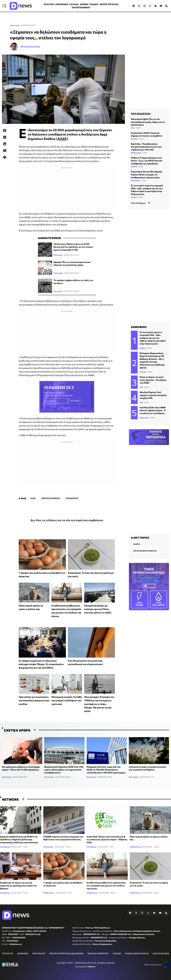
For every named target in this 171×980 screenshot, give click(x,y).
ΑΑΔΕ (62, 139)
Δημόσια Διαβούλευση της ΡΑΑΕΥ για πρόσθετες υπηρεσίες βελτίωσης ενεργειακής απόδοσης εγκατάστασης (19, 839)
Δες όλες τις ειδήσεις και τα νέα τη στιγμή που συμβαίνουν (67, 520)
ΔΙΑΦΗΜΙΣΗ (23, 953)
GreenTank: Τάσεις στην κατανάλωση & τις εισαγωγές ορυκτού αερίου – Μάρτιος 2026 (107, 839)
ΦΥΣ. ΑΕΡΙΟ (159, 599)
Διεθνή (134, 166)
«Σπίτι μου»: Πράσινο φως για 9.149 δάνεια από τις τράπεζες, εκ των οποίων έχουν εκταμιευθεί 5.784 (73, 247)
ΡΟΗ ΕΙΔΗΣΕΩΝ (141, 114)
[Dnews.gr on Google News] (156, 6)
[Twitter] (5, 137)
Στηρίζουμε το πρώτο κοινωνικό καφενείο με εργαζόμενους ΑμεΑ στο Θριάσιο (18, 885)
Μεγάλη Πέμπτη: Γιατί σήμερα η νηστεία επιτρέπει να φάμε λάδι (153, 395)
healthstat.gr (135, 847)
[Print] (5, 157)
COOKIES (117, 953)
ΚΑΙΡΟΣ (137, 544)
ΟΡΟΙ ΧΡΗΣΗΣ (39, 953)
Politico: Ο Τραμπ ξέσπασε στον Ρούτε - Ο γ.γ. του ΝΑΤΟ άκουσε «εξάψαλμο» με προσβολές (147, 161)
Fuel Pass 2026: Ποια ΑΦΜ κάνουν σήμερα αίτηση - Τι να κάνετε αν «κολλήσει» (153, 410)
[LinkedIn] (5, 144)
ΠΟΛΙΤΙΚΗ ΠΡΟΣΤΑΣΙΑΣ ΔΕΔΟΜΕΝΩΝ (66, 953)
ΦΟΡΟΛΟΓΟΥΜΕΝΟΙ (51, 498)
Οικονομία (15, 25)
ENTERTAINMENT (81, 7)
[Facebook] (5, 131)
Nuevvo (92, 966)
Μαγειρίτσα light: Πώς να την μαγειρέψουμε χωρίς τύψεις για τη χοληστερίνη (148, 122)
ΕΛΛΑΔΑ (74, 4)
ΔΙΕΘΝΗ (84, 4)
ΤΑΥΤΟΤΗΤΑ (8, 953)
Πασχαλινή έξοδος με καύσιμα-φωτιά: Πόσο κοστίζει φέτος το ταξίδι (98, 609)
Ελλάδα (134, 139)
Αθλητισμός (136, 153)
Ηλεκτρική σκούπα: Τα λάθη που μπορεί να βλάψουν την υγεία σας (67, 700)
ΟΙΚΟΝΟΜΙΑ (62, 4)
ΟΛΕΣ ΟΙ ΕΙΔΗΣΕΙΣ (161, 953)
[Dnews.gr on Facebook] (134, 6)
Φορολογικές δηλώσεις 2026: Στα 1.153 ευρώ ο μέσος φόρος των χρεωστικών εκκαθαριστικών (64, 770)
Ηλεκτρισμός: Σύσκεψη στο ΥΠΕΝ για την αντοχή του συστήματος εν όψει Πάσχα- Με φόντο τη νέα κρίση (99, 704)
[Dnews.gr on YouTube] (161, 6)
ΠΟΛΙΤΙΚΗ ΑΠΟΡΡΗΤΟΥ (98, 953)
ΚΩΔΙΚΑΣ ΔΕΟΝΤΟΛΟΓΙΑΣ (137, 953)
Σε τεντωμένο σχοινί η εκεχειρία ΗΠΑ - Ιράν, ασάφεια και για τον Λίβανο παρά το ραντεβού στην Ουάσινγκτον (153, 338)
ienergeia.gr (5, 847)
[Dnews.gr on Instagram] (145, 6)
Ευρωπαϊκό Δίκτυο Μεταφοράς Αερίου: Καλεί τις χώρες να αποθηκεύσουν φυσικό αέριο (147, 174)
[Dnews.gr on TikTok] (150, 6)
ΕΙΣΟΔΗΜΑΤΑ (72, 498)
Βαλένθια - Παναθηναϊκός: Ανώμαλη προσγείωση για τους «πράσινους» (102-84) (146, 147)
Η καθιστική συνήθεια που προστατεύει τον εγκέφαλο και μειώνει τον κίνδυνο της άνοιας (106, 885)
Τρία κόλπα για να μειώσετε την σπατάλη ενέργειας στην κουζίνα (34, 700)
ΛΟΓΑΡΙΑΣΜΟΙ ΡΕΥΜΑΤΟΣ (145, 551)
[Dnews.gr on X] (139, 6)
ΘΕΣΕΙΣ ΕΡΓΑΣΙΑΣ (109, 4)
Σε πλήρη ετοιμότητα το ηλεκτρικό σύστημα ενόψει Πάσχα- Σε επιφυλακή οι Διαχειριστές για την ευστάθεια (41, 664)
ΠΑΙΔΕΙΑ (94, 4)
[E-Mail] (5, 151)
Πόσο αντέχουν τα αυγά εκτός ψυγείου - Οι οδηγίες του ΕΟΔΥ (153, 380)
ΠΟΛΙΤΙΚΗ (49, 4)
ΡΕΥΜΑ (139, 599)
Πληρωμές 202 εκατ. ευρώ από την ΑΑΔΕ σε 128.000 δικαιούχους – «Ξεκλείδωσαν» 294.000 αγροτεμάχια (106, 770)
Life (133, 128)
